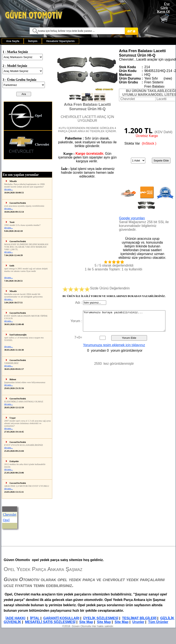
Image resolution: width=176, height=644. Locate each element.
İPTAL (35, 618)
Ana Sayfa (13, 41)
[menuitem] (13, 41)
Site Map (86, 622)
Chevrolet (29, 145)
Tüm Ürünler (158, 622)
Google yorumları (132, 218)
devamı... (9, 189)
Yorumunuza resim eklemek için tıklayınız (114, 345)
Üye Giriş (165, 6)
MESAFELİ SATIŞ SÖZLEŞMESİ (50, 622)
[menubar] (40, 41)
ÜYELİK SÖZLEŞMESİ (101, 618)
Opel (25, 116)
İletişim (33, 41)
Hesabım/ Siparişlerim (60, 41)
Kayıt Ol (163, 12)
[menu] (28, 130)
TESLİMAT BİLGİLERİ (139, 618)
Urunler (138, 622)
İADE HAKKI (15, 618)
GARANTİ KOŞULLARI (61, 618)
